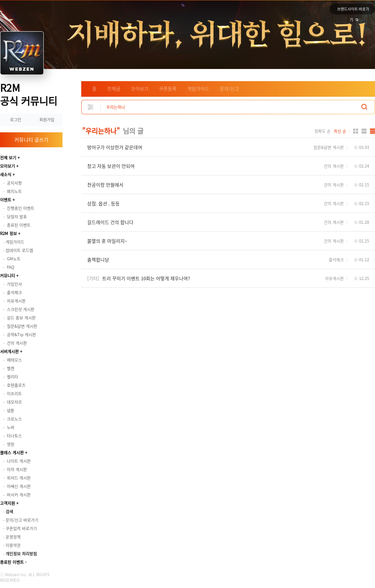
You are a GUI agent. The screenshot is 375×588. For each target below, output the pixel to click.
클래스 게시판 (12, 452)
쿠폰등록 (168, 89)
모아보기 (7, 166)
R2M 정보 (8, 233)
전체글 (114, 89)
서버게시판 (9, 351)
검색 (364, 107)
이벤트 (6, 200)
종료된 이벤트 (12, 562)
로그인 (16, 119)
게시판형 (372, 131)
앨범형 (364, 131)
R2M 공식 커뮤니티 (29, 94)
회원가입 (47, 119)
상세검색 (91, 107)
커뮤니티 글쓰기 (31, 140)
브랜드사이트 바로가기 (353, 10)
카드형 (356, 131)
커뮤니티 (7, 275)
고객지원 (7, 503)
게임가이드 (198, 89)
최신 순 (340, 131)
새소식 (6, 174)
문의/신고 (229, 89)
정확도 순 (322, 131)
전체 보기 (8, 157)
